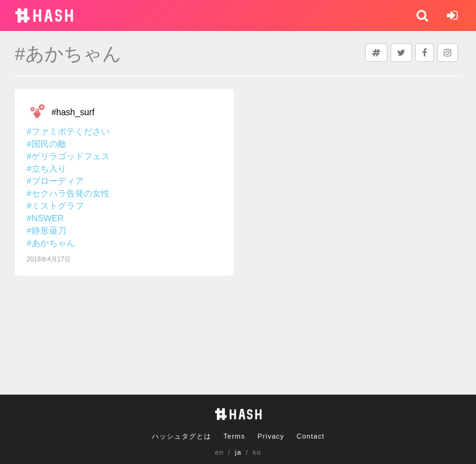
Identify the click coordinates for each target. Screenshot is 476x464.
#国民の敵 (46, 144)
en (219, 452)
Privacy (271, 436)
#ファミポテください (68, 131)
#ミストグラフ (55, 206)
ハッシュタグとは (182, 436)
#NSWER (45, 218)
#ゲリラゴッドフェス (68, 156)
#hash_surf (73, 112)
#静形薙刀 (46, 230)
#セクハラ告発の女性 (68, 193)
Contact (311, 436)
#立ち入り (46, 169)
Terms (235, 436)
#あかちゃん (51, 243)
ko (257, 452)
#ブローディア (55, 181)
